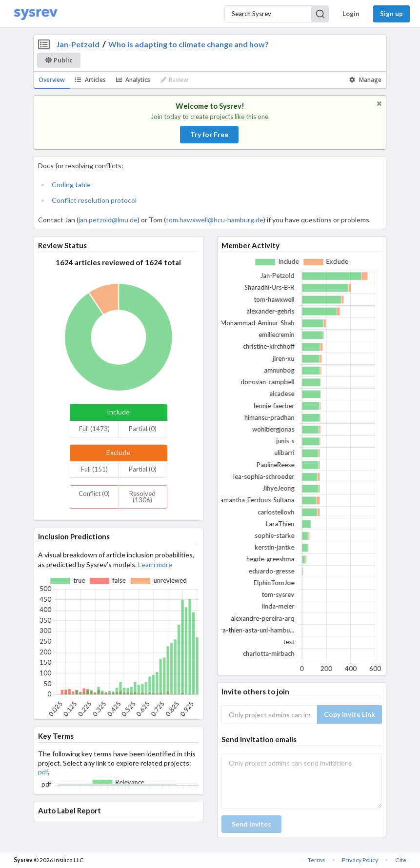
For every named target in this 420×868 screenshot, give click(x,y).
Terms (316, 860)
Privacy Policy (360, 860)
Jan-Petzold (78, 44)
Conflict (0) (94, 493)
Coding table (71, 185)
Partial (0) (143, 429)
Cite (401, 860)
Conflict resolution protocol (94, 200)
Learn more (155, 564)
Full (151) (94, 469)
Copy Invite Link (350, 714)
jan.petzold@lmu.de (108, 220)
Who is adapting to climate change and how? (189, 44)
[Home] (36, 14)
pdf (43, 772)
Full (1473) (94, 429)
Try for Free (209, 134)
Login (351, 14)
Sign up (391, 14)
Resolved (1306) (142, 497)
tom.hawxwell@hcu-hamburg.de (215, 220)
